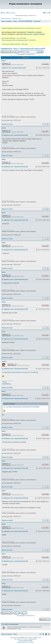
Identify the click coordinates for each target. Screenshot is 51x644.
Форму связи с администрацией (34, 34)
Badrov (4, 61)
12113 (16, 364)
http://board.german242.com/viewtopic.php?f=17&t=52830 (19, 40)
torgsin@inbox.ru (6, 384)
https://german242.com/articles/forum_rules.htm (27, 28)
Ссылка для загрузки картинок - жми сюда (15, 44)
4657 (10, 63)
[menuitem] (3, 13)
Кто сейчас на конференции (10, 624)
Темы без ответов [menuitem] (6, 18)
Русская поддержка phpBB (25, 641)
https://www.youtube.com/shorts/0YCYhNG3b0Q (23, 372)
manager (4, 361)
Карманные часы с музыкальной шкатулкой (23, 49)
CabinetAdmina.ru (33, 639)
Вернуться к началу (7, 124)
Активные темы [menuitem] (17, 18)
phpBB (22, 637)
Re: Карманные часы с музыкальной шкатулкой (15, 135)
